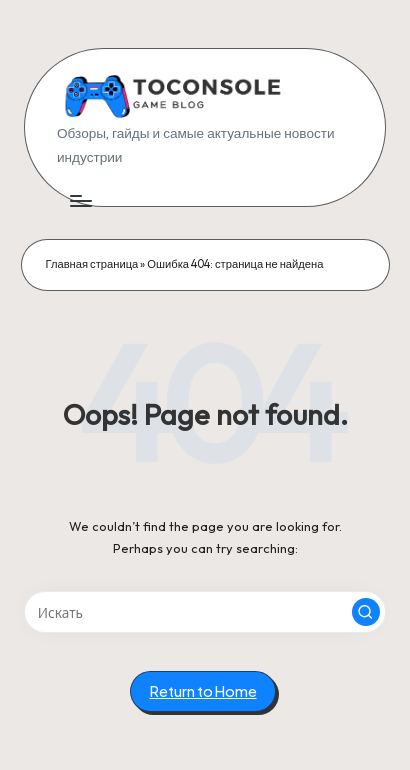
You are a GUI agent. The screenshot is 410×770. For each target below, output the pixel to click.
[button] (366, 612)
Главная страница (92, 264)
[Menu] (80, 200)
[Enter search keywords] (205, 612)
